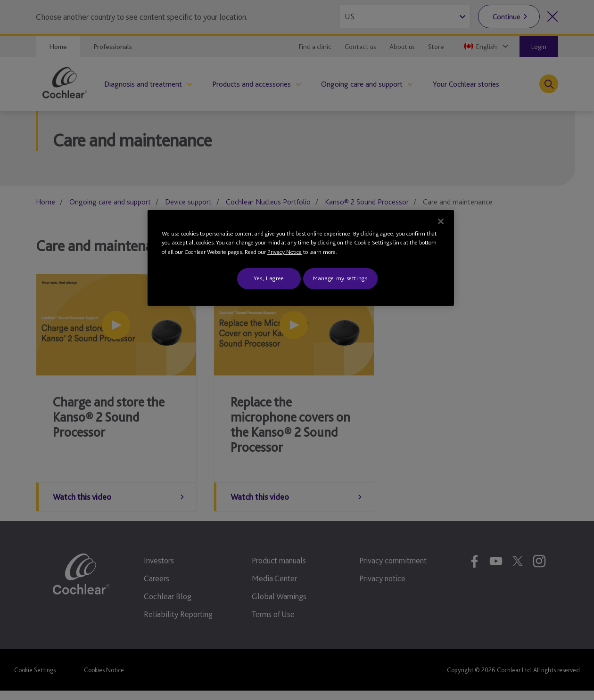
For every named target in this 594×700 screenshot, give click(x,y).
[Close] (441, 221)
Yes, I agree (269, 278)
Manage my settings (340, 278)
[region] (301, 258)
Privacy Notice (285, 252)
